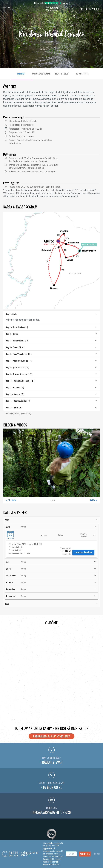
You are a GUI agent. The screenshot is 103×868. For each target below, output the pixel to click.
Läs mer (97, 854)
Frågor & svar (52, 762)
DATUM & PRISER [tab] (82, 74)
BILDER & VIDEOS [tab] (62, 74)
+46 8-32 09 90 (52, 787)
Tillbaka (10, 500)
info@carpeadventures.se (52, 812)
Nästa (94, 500)
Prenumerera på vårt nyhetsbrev (52, 736)
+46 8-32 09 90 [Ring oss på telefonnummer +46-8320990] (92, 9)
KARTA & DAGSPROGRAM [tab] (41, 74)
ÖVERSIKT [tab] (21, 74)
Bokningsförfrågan (83, 552)
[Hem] (52, 10)
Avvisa (71, 854)
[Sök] (9, 9)
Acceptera (85, 854)
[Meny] (5, 9)
